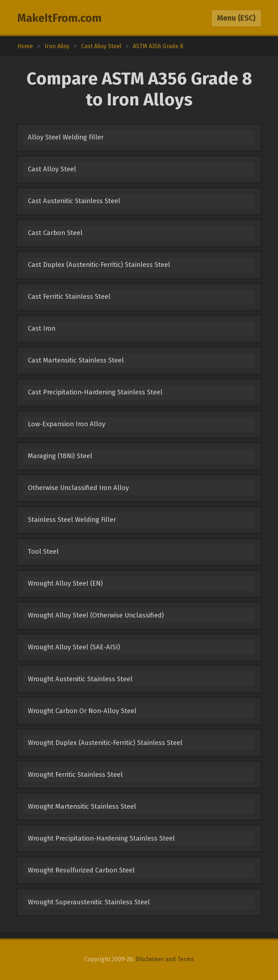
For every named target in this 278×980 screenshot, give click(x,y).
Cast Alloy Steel (52, 169)
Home (25, 46)
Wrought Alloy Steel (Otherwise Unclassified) (96, 615)
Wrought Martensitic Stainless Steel (82, 807)
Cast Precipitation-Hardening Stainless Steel (95, 392)
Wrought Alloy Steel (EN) (65, 583)
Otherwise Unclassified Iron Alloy (78, 488)
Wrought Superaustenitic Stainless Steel (89, 902)
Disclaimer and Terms (165, 959)
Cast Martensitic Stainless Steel (76, 360)
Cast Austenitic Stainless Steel (74, 201)
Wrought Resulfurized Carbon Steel (81, 870)
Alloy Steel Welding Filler (66, 137)
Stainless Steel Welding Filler (72, 520)
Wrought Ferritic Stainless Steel (75, 775)
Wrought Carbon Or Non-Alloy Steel (82, 711)
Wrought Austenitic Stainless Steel (80, 679)
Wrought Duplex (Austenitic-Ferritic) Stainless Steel (105, 743)
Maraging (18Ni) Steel (60, 456)
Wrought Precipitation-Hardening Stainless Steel (101, 838)
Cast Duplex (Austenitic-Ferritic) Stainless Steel (99, 265)
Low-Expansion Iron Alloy (67, 424)
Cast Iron (42, 328)
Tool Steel (43, 552)
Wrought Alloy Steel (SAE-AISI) (74, 647)
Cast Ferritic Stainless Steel (69, 297)
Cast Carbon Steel (55, 233)
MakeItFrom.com (60, 18)
